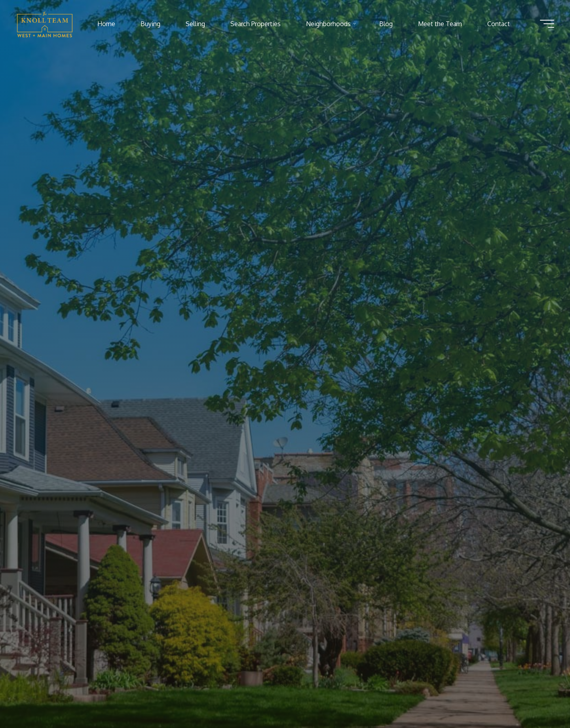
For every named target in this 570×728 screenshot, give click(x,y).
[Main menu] (547, 24)
